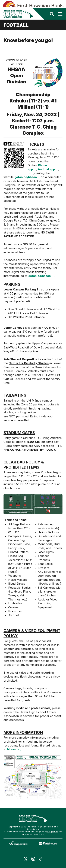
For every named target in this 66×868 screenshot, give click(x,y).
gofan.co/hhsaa (26, 177)
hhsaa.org (14, 749)
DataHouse (38, 834)
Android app (46, 169)
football (16, 25)
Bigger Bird (53, 832)
